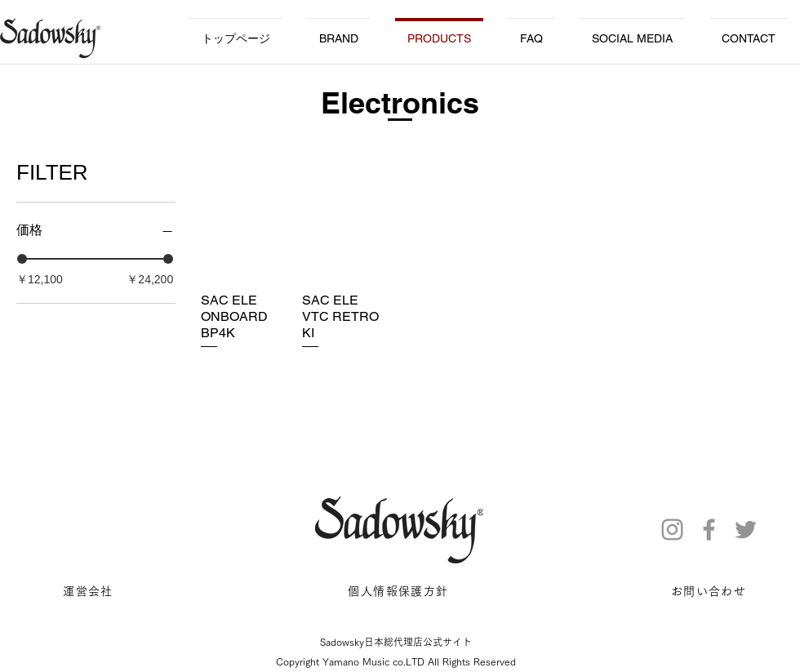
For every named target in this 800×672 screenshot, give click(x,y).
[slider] (22, 259)
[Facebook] (709, 530)
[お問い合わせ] (710, 592)
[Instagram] (672, 530)
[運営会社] (90, 592)
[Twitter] (746, 530)
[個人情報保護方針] (400, 592)
